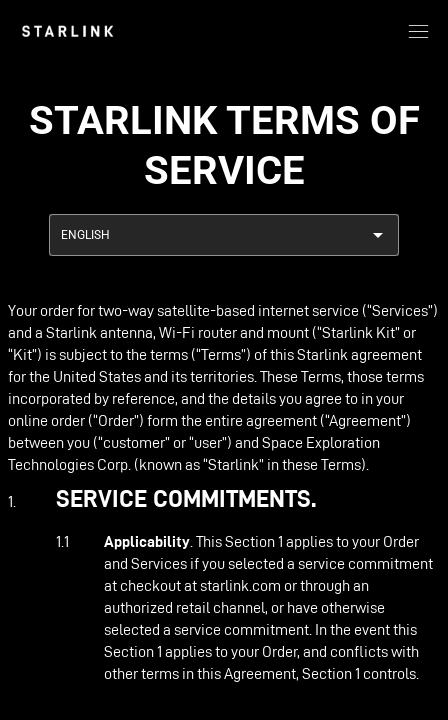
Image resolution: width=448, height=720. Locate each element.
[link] (67, 31)
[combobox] (224, 235)
